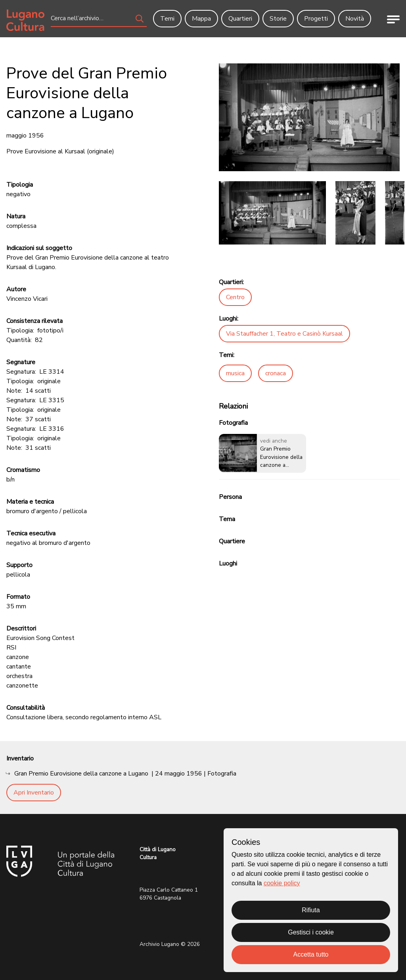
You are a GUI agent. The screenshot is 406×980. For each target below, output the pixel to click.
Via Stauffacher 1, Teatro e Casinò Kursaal (284, 334)
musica (235, 373)
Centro (235, 297)
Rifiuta (311, 910)
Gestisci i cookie (311, 932)
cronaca (276, 373)
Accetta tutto (311, 954)
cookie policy (282, 883)
